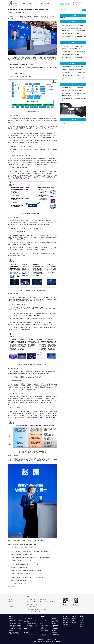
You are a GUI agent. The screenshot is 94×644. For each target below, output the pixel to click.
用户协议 (11, 604)
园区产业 (11, 634)
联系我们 (82, 626)
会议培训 (74, 616)
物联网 (15, 624)
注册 (68, 3)
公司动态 (11, 602)
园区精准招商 (27, 618)
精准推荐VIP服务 (44, 630)
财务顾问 (26, 629)
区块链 (19, 622)
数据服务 (74, 22)
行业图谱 (43, 622)
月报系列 (74, 43)
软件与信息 (20, 620)
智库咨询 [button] (24, 4)
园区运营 (33, 618)
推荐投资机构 (55, 622)
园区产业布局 (17, 634)
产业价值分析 (44, 620)
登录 (62, 3)
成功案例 (82, 623)
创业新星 (46, 627)
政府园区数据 (55, 625)
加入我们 (82, 624)
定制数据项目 (55, 629)
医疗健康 (21, 627)
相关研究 (74, 15)
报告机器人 (54, 631)
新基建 (11, 625)
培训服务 (74, 84)
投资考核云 (66, 623)
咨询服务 (74, 63)
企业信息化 (35, 625)
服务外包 (20, 629)
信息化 (26, 624)
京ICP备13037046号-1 (51, 640)
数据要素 (63, 124)
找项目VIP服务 (44, 629)
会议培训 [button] (41, 4)
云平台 (65, 616)
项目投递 (54, 623)
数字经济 (11, 620)
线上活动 (74, 621)
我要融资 (54, 634)
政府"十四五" (12, 632)
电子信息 (16, 620)
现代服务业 (12, 627)
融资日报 (43, 634)
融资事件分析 (55, 618)
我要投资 (58, 634)
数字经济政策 (34, 620)
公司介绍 (82, 619)
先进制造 (19, 625)
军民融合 (15, 625)
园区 (55, 627)
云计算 (19, 624)
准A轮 (42, 627)
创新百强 (43, 626)
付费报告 (27, 634)
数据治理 (27, 625)
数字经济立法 (27, 620)
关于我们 (11, 599)
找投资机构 (54, 620)
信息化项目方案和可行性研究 (31, 627)
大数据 (11, 622)
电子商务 (17, 627)
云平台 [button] (35, 4)
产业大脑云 (66, 621)
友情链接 (11, 607)
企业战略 (17, 632)
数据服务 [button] (30, 4)
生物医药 (11, 629)
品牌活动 (74, 619)
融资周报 (47, 634)
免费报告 (31, 634)
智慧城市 (30, 624)
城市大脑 (34, 624)
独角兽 (46, 626)
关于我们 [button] (47, 4)
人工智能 (15, 622)
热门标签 (74, 120)
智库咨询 (11, 616)
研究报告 (26, 632)
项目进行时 (43, 636)
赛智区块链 (66, 624)
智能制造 (11, 624)
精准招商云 (66, 619)
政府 (53, 627)
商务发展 (16, 629)
